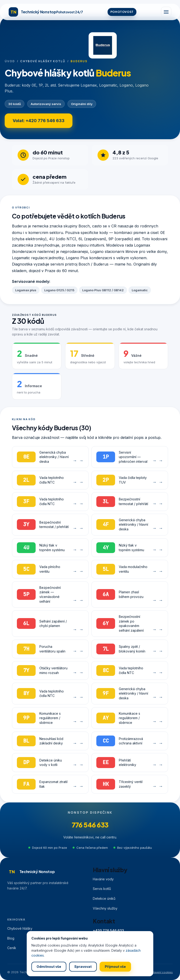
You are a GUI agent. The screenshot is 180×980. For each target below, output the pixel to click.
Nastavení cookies (161, 972)
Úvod (10, 61)
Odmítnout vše (49, 967)
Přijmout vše (115, 967)
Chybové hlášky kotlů (43, 61)
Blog (11, 938)
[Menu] (166, 12)
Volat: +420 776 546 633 (39, 121)
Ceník (12, 948)
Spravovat (83, 967)
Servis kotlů (102, 889)
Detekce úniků (104, 898)
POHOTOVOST (122, 12)
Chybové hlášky (20, 928)
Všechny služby (105, 908)
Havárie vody (103, 879)
